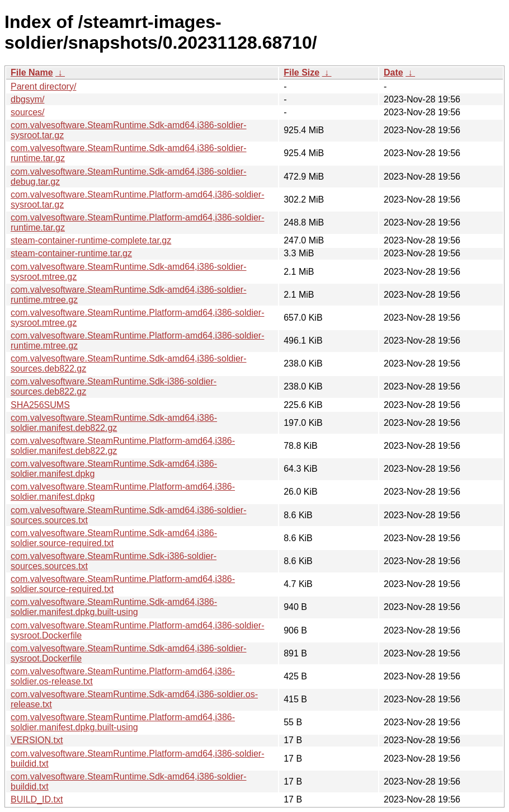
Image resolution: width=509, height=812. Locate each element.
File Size (301, 72)
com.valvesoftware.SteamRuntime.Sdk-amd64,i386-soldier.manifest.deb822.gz (114, 423)
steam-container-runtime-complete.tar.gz (91, 240)
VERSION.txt (37, 740)
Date (393, 72)
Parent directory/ (43, 86)
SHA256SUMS (40, 405)
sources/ (27, 112)
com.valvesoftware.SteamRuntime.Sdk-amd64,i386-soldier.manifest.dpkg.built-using (114, 607)
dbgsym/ (27, 99)
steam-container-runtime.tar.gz (71, 253)
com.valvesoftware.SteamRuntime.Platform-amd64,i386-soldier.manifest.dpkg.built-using (123, 722)
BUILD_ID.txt (37, 799)
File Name (32, 72)
